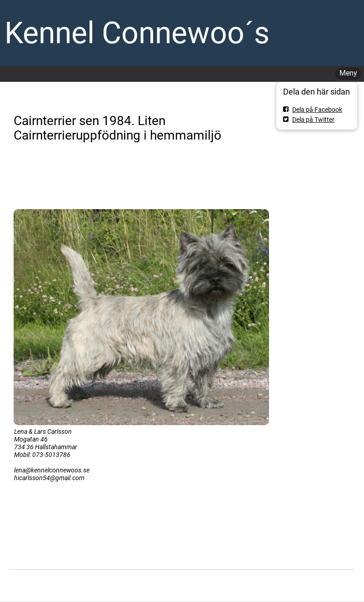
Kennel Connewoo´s (137, 33)
